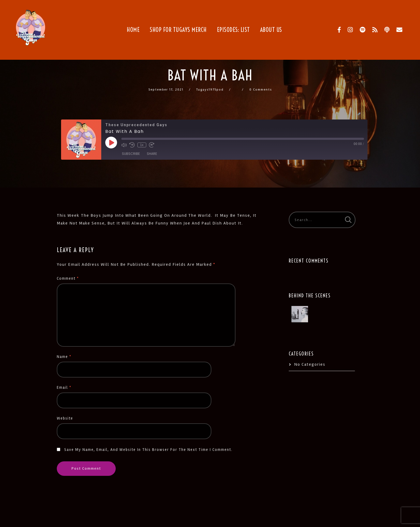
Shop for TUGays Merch (178, 30)
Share (152, 154)
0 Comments (261, 90)
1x (142, 145)
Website (65, 418)
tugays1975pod (210, 90)
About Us (271, 30)
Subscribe (131, 154)
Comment (68, 279)
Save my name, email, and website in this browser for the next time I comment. (148, 450)
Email (64, 388)
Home (133, 30)
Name (64, 357)
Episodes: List (233, 30)
